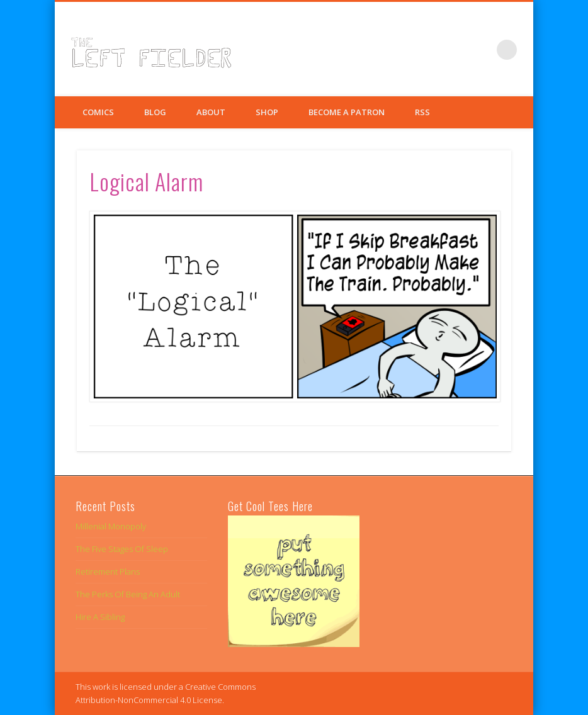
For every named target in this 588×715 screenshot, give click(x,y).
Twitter (455, 50)
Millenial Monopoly (111, 526)
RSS (422, 112)
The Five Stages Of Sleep (122, 549)
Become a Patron (347, 112)
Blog (155, 112)
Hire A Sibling (100, 617)
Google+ (481, 50)
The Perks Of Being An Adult (128, 594)
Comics (98, 112)
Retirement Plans (108, 571)
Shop (267, 112)
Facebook (429, 50)
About (211, 112)
